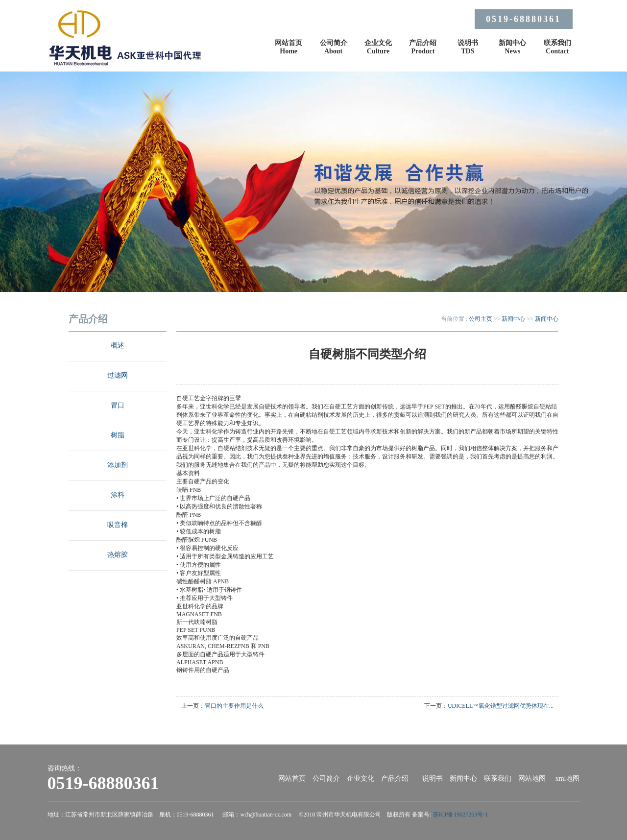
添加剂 (118, 465)
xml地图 (568, 779)
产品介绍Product (423, 47)
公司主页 (481, 319)
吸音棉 (118, 525)
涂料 (118, 495)
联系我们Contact (557, 47)
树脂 (118, 435)
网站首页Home (289, 47)
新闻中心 (513, 319)
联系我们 (498, 779)
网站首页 (292, 779)
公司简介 (326, 779)
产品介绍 (395, 779)
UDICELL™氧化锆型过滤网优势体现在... (501, 706)
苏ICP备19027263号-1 (461, 815)
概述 (118, 346)
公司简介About (334, 47)
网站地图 (532, 779)
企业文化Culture (378, 47)
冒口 (118, 405)
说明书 (433, 779)
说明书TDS (468, 47)
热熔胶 (118, 555)
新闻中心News (512, 47)
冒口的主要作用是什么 (234, 706)
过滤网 (118, 375)
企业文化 (361, 779)
